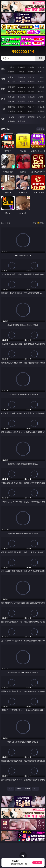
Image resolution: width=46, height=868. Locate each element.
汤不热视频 (41, 117)
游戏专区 (41, 67)
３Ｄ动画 (41, 77)
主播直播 (31, 81)
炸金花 (21, 72)
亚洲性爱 (11, 87)
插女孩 (11, 117)
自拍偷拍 (21, 77)
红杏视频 (11, 121)
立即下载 (37, 862)
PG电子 (11, 67)
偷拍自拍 (21, 87)
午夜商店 (21, 117)
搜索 (40, 58)
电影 (3, 89)
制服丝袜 (11, 91)
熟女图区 (31, 101)
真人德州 (21, 67)
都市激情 (11, 107)
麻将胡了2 (11, 72)
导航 (3, 119)
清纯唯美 (21, 101)
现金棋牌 (31, 72)
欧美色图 (31, 97)
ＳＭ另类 (41, 81)
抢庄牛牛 (41, 72)
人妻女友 (31, 107)
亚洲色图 (21, 97)
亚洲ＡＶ (11, 77)
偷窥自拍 (11, 97)
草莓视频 (31, 117)
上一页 (19, 789)
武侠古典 (41, 107)
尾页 (35, 789)
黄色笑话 (31, 111)
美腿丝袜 (11, 101)
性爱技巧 (41, 111)
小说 (3, 109)
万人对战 (31, 67)
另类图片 (41, 101)
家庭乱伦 (21, 107)
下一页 (27, 789)
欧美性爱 (41, 87)
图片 (3, 99)
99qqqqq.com (23, 52)
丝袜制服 (21, 81)
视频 (3, 79)
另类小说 (21, 111)
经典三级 (21, 91)
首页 (11, 789)
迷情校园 (11, 111)
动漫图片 (41, 97)
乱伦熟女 (31, 91)
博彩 (3, 69)
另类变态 (41, 91)
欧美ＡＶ (31, 77)
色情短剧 (21, 121)
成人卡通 (31, 87)
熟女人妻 (11, 81)
